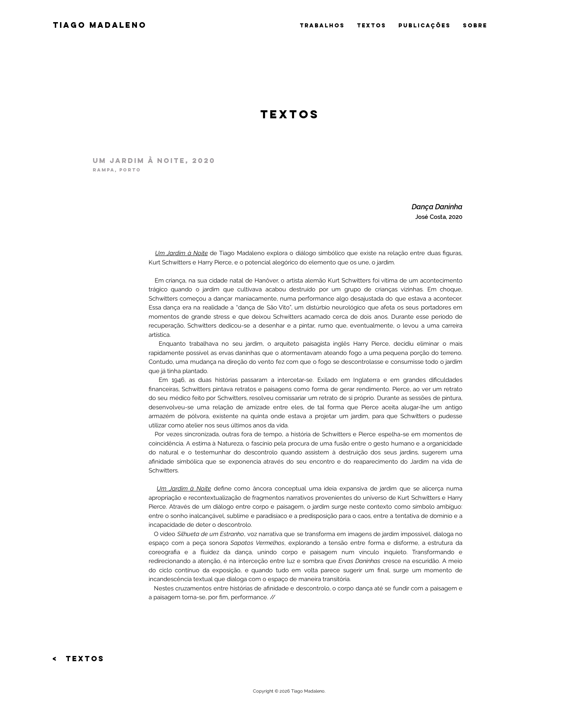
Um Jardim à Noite (184, 489)
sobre (475, 26)
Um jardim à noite (139, 161)
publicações (425, 26)
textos (372, 26)
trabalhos (322, 26)
